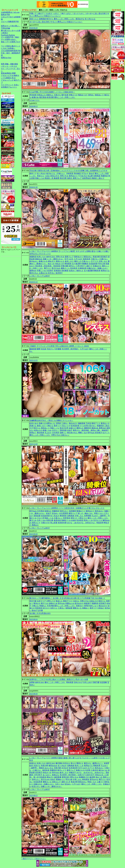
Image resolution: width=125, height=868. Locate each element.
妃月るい (52, 273)
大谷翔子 (50, 271)
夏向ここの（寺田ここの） (64, 19)
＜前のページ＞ (27, 859)
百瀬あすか (97, 266)
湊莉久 (70, 178)
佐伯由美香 (93, 264)
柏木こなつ (94, 606)
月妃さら (50, 349)
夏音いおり (41, 426)
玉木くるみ (41, 520)
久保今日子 (90, 775)
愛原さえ (80, 763)
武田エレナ (36, 523)
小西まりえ (83, 518)
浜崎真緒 (42, 19)
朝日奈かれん (72, 433)
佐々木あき (41, 173)
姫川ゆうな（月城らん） (56, 173)
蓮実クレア (77, 178)
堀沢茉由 (43, 97)
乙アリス (95, 261)
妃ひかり (46, 608)
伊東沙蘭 (64, 266)
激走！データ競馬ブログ (11, 42)
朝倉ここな (55, 428)
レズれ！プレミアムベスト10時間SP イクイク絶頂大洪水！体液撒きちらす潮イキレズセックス (67, 508)
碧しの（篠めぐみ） (86, 513)
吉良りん (54, 608)
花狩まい (72, 266)
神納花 (94, 178)
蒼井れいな (105, 423)
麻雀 (16, 64)
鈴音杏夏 (50, 97)
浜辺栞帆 (103, 682)
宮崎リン (63, 433)
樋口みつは (103, 770)
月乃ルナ (85, 173)
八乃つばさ (78, 259)
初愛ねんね (70, 603)
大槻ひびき (45, 523)
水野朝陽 (87, 516)
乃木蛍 (88, 423)
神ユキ (73, 763)
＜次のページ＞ (40, 859)
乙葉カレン (86, 261)
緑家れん (50, 95)
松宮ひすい (36, 786)
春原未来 (87, 259)
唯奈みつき (83, 95)
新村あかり (73, 176)
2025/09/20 (33, 534)
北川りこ (56, 430)
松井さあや (34, 423)
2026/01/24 (33, 282)
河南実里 (70, 173)
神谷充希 (63, 178)
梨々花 (36, 777)
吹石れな (67, 763)
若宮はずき (55, 176)
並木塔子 (59, 273)
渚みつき (51, 264)
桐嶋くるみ (83, 433)
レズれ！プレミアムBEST (40, 276)
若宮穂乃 (104, 257)
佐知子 (70, 430)
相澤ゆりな (105, 271)
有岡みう (33, 433)
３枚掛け (5, 33)
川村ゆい (91, 95)
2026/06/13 (33, 106)
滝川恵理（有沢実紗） (71, 349)
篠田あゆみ (53, 766)
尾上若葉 (54, 523)
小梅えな (50, 426)
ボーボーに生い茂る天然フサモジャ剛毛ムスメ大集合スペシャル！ (56, 22)
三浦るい (65, 423)
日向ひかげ (78, 682)
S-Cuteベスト (35, 100)
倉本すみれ (51, 257)
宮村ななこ (64, 511)
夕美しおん (103, 261)
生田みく (72, 271)
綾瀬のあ (35, 97)
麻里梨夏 (58, 777)
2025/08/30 (33, 694)
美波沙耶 (96, 257)
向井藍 (88, 770)
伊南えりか (73, 95)
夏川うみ (33, 520)
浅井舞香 (72, 511)
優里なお (80, 428)
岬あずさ (52, 261)
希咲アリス (96, 423)
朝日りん (37, 428)
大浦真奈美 (82, 268)
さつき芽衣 (84, 426)
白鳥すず (81, 775)
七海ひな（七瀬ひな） (99, 259)
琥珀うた (74, 518)
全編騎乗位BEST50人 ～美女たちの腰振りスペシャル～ (51, 420)
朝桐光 (64, 520)
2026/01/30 (33, 187)
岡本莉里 (70, 682)
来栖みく (86, 608)
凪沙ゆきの (79, 603)
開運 (14, 73)
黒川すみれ (56, 268)
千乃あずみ (83, 176)
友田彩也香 (62, 523)
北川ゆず (65, 768)
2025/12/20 (33, 444)
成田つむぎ (66, 782)
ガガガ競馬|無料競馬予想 (11, 51)
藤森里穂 (33, 349)
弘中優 (40, 610)
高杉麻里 (77, 173)
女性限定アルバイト (9, 87)
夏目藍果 (41, 433)
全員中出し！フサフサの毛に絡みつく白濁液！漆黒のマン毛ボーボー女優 (59, 679)
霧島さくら (65, 268)
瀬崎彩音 (87, 428)
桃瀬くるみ (47, 430)
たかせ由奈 (72, 520)
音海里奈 (57, 271)
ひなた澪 (41, 518)
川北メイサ (66, 426)
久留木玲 (95, 770)
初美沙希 (50, 520)
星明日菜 (65, 777)
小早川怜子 (80, 266)
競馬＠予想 (5, 15)
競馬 (3, 64)
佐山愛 (90, 176)
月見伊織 (50, 606)
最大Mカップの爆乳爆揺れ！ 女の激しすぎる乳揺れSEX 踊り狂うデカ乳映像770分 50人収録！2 (67, 598)
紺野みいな (51, 423)
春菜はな (56, 775)
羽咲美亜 (63, 430)
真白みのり (73, 423)
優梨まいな (77, 608)
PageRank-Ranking (8, 35)
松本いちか (41, 257)
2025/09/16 (33, 619)
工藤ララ (89, 266)
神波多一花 (49, 178)
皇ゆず (91, 173)
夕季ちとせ (51, 601)
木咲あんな (41, 95)
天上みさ (48, 433)
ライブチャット (7, 85)
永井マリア (41, 601)
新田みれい (88, 257)
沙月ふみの (87, 682)
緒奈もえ (80, 271)
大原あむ (101, 608)
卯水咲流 (74, 268)
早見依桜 (33, 95)
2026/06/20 (33, 28)
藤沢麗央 (59, 763)
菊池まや (37, 603)
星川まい (93, 426)
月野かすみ (64, 176)
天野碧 (58, 423)
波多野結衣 (87, 178)
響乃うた (48, 268)
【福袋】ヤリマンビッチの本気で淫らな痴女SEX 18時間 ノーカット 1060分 (59, 346)
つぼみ (47, 176)
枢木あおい (34, 261)
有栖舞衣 (85, 264)
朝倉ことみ (40, 178)
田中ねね (91, 433)
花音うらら (34, 19)
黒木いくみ (88, 520)
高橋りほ (42, 423)
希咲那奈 (68, 264)
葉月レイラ (62, 770)
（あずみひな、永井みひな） (84, 523)
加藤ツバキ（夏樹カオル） (53, 259)
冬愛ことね (41, 271)
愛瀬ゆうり (81, 511)
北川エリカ (98, 520)
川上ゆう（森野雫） (99, 516)
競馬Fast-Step (6, 58)
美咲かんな (60, 261)
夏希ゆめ (103, 428)
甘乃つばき (69, 259)
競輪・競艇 (9, 64)
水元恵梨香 (64, 513)
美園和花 (104, 176)
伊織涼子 (72, 773)
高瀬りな (33, 426)
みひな (70, 523)
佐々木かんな (90, 19)
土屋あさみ (43, 273)
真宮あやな (80, 19)
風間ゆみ (33, 271)
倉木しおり (69, 261)
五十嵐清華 (76, 264)
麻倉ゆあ (39, 259)
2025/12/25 (33, 360)
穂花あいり (99, 95)
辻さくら (106, 433)
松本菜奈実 (75, 426)
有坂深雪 (100, 523)
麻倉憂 (56, 178)
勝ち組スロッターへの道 (11, 31)
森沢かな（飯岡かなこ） (94, 763)
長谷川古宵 (64, 428)
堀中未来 (65, 95)
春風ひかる (43, 261)
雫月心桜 (102, 264)
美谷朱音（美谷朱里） (44, 266)
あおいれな (49, 768)
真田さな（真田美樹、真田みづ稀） (87, 430)
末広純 (44, 349)
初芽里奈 (67, 518)
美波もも (41, 176)
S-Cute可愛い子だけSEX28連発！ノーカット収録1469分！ (52, 92)
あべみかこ (47, 775)
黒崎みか (35, 525)
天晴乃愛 (96, 682)
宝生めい (55, 513)
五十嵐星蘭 (88, 271)
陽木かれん (34, 273)
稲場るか (48, 511)
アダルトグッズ (7, 80)
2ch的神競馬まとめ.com (10, 12)
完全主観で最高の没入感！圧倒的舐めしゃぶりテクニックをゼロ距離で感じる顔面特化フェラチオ (68, 170)
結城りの (72, 428)
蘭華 (39, 349)
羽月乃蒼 (33, 601)
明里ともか (99, 513)
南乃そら (50, 19)
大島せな (57, 95)
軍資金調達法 (6, 73)
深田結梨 (37, 516)
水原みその (38, 430)
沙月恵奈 (56, 433)
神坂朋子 (105, 430)
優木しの (78, 261)
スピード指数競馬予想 (10, 22)
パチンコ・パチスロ (9, 66)
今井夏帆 (58, 349)
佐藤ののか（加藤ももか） (98, 268)
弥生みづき (60, 264)
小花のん (76, 601)
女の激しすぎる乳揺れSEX (40, 613)
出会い (16, 85)
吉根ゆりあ (53, 603)
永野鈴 (32, 682)
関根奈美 (97, 271)
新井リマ (33, 173)
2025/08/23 (33, 795)
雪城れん (43, 606)
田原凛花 (57, 266)
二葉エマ (101, 178)
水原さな (37, 766)
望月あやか (94, 779)
